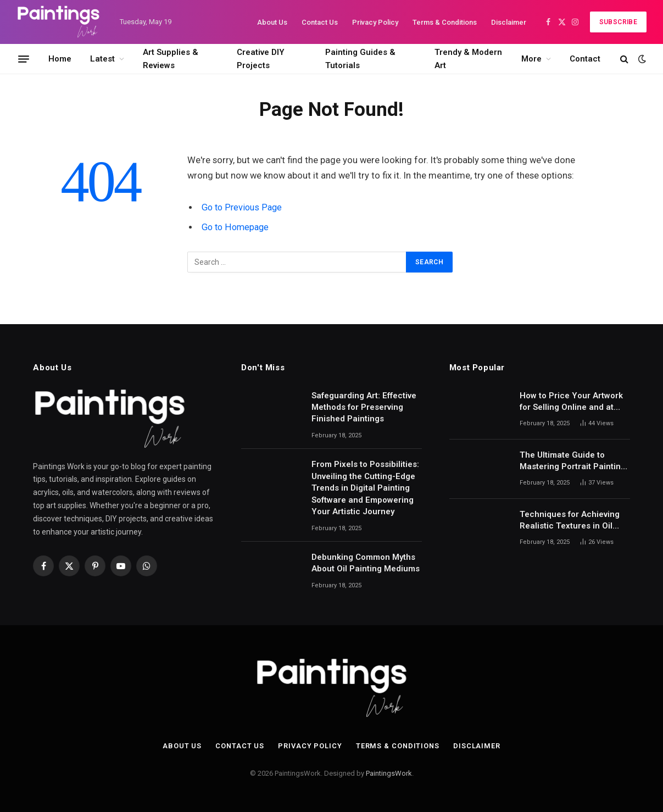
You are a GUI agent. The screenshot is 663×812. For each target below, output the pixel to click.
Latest (102, 59)
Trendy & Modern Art (468, 59)
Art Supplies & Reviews (171, 59)
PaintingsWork (389, 773)
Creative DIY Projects (261, 59)
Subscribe (618, 22)
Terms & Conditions (445, 22)
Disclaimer (509, 22)
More (531, 59)
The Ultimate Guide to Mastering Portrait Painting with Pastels (573, 461)
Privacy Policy (375, 22)
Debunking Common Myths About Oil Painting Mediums (366, 563)
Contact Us (320, 22)
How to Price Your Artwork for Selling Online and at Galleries (571, 402)
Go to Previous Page (243, 207)
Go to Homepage (236, 227)
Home (60, 59)
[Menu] (24, 59)
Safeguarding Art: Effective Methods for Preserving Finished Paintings (364, 407)
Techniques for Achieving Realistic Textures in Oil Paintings (570, 521)
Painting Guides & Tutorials (360, 59)
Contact (585, 59)
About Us (272, 22)
